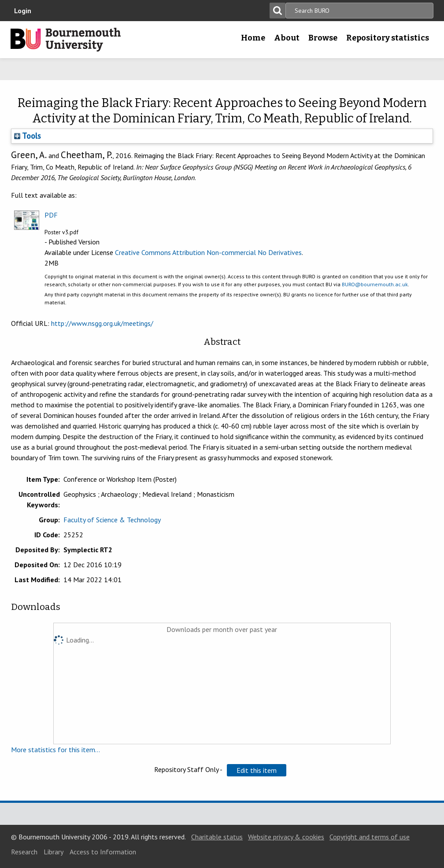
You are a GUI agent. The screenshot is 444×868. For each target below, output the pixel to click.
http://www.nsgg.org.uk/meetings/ (102, 323)
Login (23, 11)
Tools (28, 136)
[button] (257, 770)
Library (54, 852)
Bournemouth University (66, 40)
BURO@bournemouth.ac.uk (375, 284)
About (287, 38)
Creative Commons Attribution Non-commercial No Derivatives (208, 252)
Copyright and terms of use (370, 837)
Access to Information (103, 852)
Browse (323, 38)
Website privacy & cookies (286, 837)
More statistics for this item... (55, 750)
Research (24, 852)
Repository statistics (388, 38)
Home (253, 38)
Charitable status (217, 837)
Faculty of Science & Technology (112, 520)
